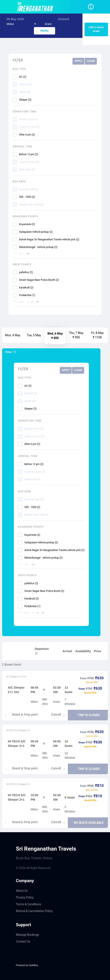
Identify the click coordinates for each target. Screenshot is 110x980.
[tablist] (55, 715)
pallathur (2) (26, 272)
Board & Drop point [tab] (25, 714)
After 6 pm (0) (27, 170)
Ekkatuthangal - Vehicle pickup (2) (38, 247)
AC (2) (23, 77)
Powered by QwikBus (27, 965)
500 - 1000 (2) (27, 197)
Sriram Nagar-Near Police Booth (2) (39, 280)
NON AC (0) (26, 84)
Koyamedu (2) (27, 224)
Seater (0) (25, 92)
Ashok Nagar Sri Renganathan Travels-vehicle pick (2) (49, 239)
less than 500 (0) (29, 189)
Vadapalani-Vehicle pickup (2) (36, 232)
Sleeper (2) (25, 100)
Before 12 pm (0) (29, 119)
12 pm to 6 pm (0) (29, 127)
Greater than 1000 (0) (31, 205)
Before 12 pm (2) (29, 154)
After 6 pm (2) (27, 135)
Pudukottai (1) (27, 295)
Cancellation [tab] (59, 714)
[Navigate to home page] (36, 7)
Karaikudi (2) (26, 288)
